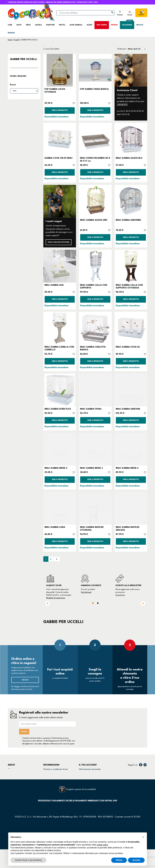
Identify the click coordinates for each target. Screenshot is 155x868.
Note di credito (86, 777)
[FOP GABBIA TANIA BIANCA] (95, 70)
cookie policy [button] (102, 845)
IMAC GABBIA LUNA (55, 527)
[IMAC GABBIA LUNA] (60, 508)
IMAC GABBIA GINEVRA (128, 409)
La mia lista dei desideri (90, 788)
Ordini (82, 773)
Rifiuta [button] (119, 860)
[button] (143, 837)
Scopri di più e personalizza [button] (28, 860)
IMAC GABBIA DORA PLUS (58, 409)
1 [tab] (93, 603)
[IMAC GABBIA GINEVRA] (131, 390)
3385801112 (122, 104)
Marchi (11, 780)
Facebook (141, 765)
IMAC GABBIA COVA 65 (128, 347)
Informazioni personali (90, 769)
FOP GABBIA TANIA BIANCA (94, 89)
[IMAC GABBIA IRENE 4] (131, 449)
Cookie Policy (49, 777)
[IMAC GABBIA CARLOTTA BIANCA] (95, 328)
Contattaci (13, 773)
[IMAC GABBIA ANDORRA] (131, 201)
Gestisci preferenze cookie (56, 788)
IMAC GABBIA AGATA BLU (129, 158)
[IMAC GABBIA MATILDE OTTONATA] (95, 508)
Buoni (82, 784)
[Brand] (24, 91)
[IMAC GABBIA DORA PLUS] (60, 390)
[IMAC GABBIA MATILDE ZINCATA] (131, 508)
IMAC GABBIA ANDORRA (128, 220)
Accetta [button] (136, 860)
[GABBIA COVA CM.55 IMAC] (60, 139)
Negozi (11, 777)
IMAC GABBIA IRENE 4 (127, 468)
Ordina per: (122, 49)
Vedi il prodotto (60, 110)
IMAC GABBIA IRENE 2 (56, 468)
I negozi (25, 680)
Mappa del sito (50, 784)
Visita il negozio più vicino (59, 242)
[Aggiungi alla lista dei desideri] (74, 103)
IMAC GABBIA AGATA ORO (94, 220)
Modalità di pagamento (56, 598)
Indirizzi (83, 780)
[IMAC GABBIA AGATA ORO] (95, 201)
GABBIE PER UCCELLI (23, 59)
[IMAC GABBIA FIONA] (95, 390)
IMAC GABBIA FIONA (91, 409)
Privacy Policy (50, 773)
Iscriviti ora (120, 595)
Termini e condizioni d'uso (56, 769)
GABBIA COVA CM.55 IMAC (59, 158)
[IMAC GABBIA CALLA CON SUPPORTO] (95, 266)
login (17, 686)
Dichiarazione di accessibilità (57, 780)
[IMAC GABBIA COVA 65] (131, 328)
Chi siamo (12, 769)
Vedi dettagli (86, 592)
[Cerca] (86, 13)
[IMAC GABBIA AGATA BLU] (131, 139)
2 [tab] (98, 603)
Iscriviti (24, 732)
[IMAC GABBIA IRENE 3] (95, 449)
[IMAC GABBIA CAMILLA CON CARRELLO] (60, 328)
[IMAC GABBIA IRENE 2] (60, 449)
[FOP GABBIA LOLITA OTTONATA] (60, 70)
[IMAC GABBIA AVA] (60, 266)
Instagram (145, 765)
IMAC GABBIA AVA (54, 285)
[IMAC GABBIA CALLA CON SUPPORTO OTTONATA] (131, 266)
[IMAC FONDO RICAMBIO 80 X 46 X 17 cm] (95, 139)
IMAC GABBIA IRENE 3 (91, 468)
